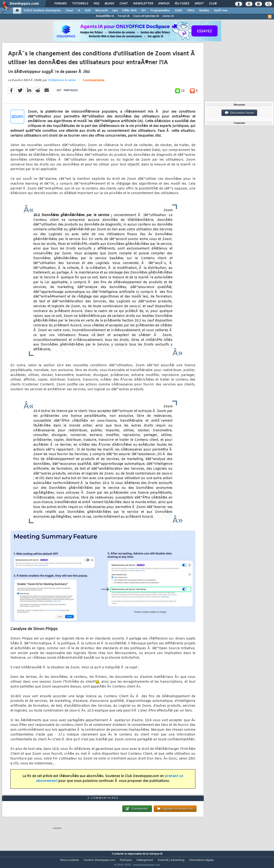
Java (115, 11)
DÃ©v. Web (129, 11)
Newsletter (143, 4)
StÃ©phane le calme (62, 83)
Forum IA (124, 16)
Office (191, 11)
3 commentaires (93, 84)
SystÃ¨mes (221, 11)
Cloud (69, 11)
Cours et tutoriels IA (146, 16)
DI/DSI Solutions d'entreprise (42, 11)
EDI (144, 11)
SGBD (178, 11)
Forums (60, 4)
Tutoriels (80, 4)
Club (213, 4)
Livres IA (168, 16)
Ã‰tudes (182, 4)
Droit (199, 4)
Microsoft (101, 11)
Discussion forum (239, 113)
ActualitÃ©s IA (105, 16)
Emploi (164, 4)
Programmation (160, 11)
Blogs (109, 4)
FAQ (96, 4)
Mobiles (204, 11)
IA (79, 11)
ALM (88, 11)
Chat (124, 4)
